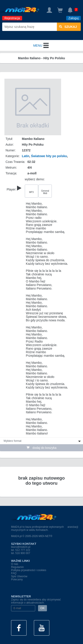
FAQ (14, 573)
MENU (41, 46)
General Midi (45, 192)
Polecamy (17, 579)
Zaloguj (73, 18)
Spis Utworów (19, 576)
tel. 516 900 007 (21, 553)
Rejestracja (12, 18)
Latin (26, 156)
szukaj (68, 27)
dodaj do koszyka (41, 448)
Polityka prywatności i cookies (29, 570)
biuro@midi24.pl (21, 547)
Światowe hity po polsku (49, 156)
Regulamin (17, 567)
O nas (15, 564)
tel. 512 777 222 (21, 550)
